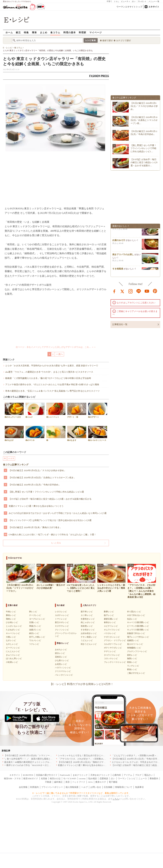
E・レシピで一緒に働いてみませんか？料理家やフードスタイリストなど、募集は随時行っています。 (81, 793)
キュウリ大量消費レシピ (138, 630)
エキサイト (154, 7)
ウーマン (122, 778)
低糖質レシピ (133, 640)
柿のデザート (98, 410)
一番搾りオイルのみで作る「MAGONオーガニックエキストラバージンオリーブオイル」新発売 (50, 765)
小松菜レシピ (12, 662)
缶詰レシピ (132, 619)
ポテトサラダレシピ (113, 648)
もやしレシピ (12, 644)
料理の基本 (70, 32)
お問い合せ (96, 787)
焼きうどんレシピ (89, 644)
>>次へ (59, 354)
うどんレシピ (87, 640)
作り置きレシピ (134, 612)
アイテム (128, 775)
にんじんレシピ (13, 651)
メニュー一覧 (154, 1)
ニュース (143, 778)
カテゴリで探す (124, 40)
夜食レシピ (132, 669)
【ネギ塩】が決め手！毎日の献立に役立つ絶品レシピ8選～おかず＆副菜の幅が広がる (50, 499)
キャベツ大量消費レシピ (138, 622)
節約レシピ (132, 655)
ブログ (138, 775)
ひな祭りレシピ (62, 660)
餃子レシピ (109, 615)
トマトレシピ (61, 619)
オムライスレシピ (112, 630)
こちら (116, 799)
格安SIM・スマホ (12, 778)
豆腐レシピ (34, 622)
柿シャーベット (56, 410)
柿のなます (14, 434)
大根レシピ (11, 637)
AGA (90, 782)
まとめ (44, 32)
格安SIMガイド (31, 778)
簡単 (34, 32)
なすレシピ (11, 640)
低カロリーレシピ (135, 644)
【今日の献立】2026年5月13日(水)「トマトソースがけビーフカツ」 (37, 755)
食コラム (55, 32)
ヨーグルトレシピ (37, 619)
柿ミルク (35, 410)
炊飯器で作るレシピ (136, 633)
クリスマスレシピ (63, 671)
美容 (68, 782)
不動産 (48, 782)
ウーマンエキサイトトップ (129, 7)
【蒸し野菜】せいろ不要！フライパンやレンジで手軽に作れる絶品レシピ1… (143, 148)
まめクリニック (80, 775)
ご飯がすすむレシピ (136, 673)
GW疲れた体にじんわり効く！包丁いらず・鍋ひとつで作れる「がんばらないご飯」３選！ (53, 535)
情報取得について (124, 787)
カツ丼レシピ (87, 615)
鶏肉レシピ (11, 619)
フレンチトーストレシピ (115, 662)
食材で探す (108, 40)
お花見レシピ (61, 664)
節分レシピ (60, 653)
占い (134, 1)
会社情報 (23, 787)
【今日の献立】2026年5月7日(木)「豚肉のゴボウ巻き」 (35, 527)
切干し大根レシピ (37, 637)
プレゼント (142, 1)
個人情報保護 (72, 787)
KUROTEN (28, 775)
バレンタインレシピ (64, 675)
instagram (131, 291)
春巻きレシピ (110, 622)
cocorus (82, 778)
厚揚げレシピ (35, 626)
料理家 (82, 32)
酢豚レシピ (109, 612)
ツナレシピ (34, 644)
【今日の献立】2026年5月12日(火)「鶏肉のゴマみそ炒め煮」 (87, 762)
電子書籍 (113, 782)
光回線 (44, 778)
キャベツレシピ (13, 633)
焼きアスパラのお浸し (123, 255)
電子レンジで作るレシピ (138, 637)
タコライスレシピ (112, 655)
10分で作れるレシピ (136, 615)
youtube (147, 291)
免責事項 (139, 787)
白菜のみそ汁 (119, 241)
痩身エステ (101, 782)
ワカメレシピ (35, 640)
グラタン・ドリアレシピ (115, 640)
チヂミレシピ (110, 651)
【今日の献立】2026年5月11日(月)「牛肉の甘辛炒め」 (35, 485)
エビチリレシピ (111, 626)
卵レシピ (33, 612)
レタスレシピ (61, 612)
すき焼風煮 (118, 270)
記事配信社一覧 (120, 324)
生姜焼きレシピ (88, 619)
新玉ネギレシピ (62, 622)
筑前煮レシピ (87, 626)
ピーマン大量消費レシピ (138, 626)
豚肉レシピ (11, 615)
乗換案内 (154, 778)
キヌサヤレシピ (62, 626)
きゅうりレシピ (13, 655)
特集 (26, 32)
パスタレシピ (110, 633)
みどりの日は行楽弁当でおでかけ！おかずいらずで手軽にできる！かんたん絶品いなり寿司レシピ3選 (58, 513)
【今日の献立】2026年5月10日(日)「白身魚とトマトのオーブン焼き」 (42, 478)
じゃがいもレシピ (14, 626)
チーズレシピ (35, 615)
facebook (114, 291)
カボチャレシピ (62, 615)
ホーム (9, 32)
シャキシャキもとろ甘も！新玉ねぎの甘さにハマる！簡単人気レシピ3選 (93, 755)
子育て (109, 1)
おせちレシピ (61, 650)
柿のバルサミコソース (98, 434)
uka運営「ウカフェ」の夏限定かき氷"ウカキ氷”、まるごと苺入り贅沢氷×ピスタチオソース (49, 372)
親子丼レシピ (87, 612)
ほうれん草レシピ (14, 658)
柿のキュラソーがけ (14, 410)
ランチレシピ (133, 666)
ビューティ (126, 1)
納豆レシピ (34, 633)
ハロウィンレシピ (63, 668)
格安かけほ (55, 778)
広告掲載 (108, 787)
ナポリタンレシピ (112, 637)
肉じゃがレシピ (88, 622)
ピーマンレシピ (13, 648)
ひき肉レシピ (12, 622)
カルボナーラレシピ (113, 644)
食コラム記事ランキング (16, 465)
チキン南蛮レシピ (89, 637)
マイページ (96, 32)
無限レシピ (132, 658)
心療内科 (117, 775)
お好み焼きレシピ (89, 633)
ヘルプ (84, 787)
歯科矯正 (58, 782)
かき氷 (11, 458)
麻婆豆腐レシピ (111, 619)
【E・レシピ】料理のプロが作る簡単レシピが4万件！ (82, 684)
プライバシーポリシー (52, 787)
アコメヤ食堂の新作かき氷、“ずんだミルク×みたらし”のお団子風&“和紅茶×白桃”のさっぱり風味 (52, 384)
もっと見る (56, 543)
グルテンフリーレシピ (137, 651)
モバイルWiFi (70, 778)
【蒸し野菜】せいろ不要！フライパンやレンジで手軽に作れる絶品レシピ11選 (46, 492)
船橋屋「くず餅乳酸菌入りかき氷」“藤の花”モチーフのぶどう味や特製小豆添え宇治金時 (48, 378)
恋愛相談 (104, 778)
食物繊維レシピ (134, 648)
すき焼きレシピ (88, 630)
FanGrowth (65, 775)
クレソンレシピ (62, 630)
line (139, 291)
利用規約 (34, 787)
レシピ (132, 778)
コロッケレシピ (111, 658)
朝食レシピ (132, 662)
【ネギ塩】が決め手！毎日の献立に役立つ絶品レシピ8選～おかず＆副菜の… (144, 162)
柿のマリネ (35, 434)
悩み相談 (93, 778)
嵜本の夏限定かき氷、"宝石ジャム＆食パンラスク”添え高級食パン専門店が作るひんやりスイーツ (52, 391)
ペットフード (79, 782)
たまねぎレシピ (13, 630)
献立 (18, 32)
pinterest (155, 291)
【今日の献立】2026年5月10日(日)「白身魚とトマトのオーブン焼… (144, 120)
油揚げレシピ (35, 630)
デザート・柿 (77, 410)
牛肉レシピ (11, 612)
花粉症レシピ (61, 657)
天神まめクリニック (100, 775)
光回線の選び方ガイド (47, 775)
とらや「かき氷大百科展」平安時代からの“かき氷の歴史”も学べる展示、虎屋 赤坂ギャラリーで (52, 366)
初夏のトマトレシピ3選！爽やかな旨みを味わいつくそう (36, 506)
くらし (117, 1)
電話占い (148, 775)
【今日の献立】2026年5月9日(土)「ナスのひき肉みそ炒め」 (37, 470)
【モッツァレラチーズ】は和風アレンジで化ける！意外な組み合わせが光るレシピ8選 (50, 520)
